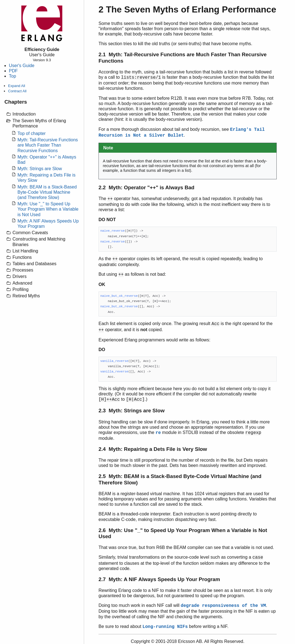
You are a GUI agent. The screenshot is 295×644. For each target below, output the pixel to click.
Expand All (17, 86)
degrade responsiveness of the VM (223, 606)
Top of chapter (31, 133)
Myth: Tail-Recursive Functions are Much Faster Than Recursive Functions (48, 145)
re (158, 433)
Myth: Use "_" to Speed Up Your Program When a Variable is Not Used (48, 209)
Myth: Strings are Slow (40, 169)
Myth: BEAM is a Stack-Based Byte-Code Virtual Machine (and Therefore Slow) (47, 192)
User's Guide (22, 66)
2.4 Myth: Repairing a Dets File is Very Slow (153, 449)
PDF (13, 71)
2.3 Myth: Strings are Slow (132, 411)
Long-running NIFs (165, 627)
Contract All (17, 91)
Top (12, 76)
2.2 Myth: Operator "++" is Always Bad (147, 187)
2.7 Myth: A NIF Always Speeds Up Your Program (159, 579)
